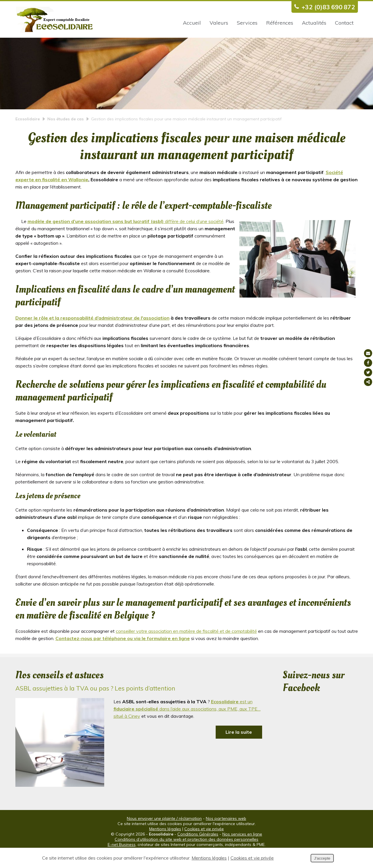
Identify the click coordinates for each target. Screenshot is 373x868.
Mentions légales (165, 844)
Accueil (192, 23)
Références (280, 23)
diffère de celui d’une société (126, 236)
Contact (344, 23)
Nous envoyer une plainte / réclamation (164, 833)
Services (247, 23)
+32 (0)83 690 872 (323, 7)
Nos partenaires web (226, 833)
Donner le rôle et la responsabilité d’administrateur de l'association (92, 333)
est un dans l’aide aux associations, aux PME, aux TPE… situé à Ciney (187, 724)
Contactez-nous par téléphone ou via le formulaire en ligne (123, 653)
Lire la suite (239, 747)
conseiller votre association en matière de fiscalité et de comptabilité (186, 646)
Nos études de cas (65, 134)
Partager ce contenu (368, 382)
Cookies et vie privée (204, 844)
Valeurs (219, 23)
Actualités (314, 23)
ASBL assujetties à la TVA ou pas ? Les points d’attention (95, 703)
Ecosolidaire (28, 134)
